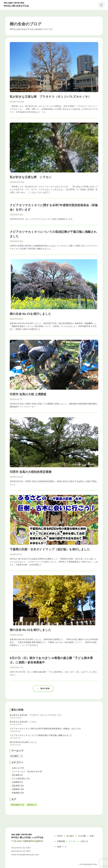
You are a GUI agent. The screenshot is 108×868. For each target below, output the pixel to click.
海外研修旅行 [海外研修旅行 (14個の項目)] (17, 805)
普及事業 (16, 786)
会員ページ (62, 847)
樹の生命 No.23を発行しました (23, 742)
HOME (60, 836)
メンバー (73, 841)
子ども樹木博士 (19, 779)
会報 (92, 836)
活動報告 (16, 789)
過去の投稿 (45, 688)
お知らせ (16, 768)
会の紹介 (70, 836)
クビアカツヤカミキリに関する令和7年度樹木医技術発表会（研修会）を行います (45, 729)
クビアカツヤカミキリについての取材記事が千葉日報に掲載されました (41, 735)
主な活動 (82, 836)
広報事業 (16, 782)
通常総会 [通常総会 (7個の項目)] (32, 805)
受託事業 (16, 775)
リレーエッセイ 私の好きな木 (26, 772)
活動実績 (61, 841)
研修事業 (16, 793)
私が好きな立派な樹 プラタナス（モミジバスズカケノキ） (36, 715)
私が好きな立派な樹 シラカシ (23, 722)
